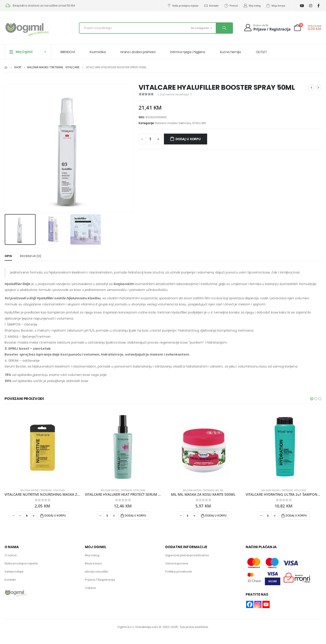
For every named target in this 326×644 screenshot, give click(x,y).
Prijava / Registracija (100, 580)
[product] (42, 447)
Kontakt (211, 6)
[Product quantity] (150, 139)
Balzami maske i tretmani (173, 123)
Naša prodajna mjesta (183, 6)
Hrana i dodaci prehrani (138, 52)
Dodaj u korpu (188, 139)
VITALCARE (199, 123)
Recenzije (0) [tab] (31, 256)
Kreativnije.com (147, 627)
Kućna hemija (230, 52)
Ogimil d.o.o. (126, 627)
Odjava (90, 588)
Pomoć (231, 6)
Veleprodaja (14, 572)
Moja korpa (276, 6)
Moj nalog (252, 6)
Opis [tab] (8, 256)
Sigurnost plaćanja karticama (187, 555)
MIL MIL (219, 490)
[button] (312, 399)
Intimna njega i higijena (188, 52)
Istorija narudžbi (97, 572)
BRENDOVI (68, 52)
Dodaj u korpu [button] (55, 515)
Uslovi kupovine (177, 563)
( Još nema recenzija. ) (175, 94)
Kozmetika (98, 52)
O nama (11, 555)
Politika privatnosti (179, 572)
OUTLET (261, 52)
